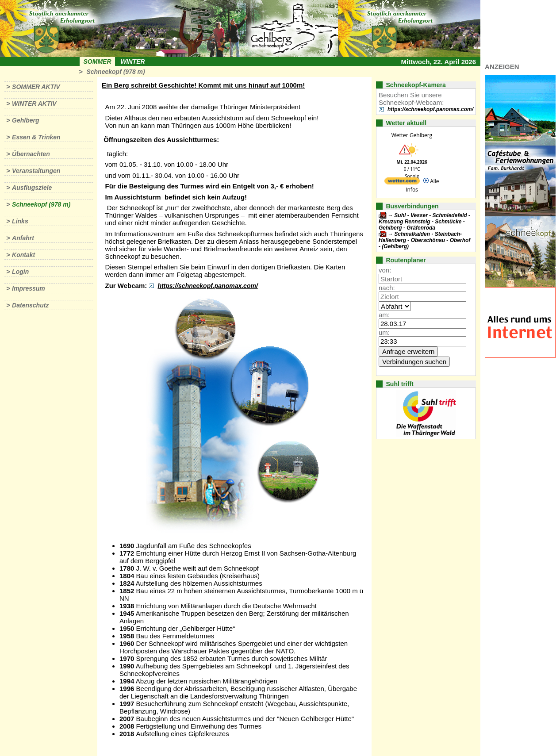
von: (385, 270)
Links (20, 221)
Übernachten (31, 154)
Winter (132, 61)
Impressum (29, 288)
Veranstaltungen (36, 171)
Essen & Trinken (36, 137)
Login (20, 272)
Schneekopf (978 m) (115, 72)
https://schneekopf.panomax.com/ (207, 286)
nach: (387, 288)
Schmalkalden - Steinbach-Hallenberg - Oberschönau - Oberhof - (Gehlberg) (424, 240)
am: (384, 315)
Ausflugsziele (32, 188)
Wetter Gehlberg (412, 135)
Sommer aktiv (36, 87)
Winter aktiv (34, 104)
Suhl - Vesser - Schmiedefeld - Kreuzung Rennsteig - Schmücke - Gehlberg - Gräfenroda (424, 222)
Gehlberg (25, 120)
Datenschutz (30, 305)
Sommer (98, 61)
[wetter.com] (402, 182)
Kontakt (23, 255)
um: (384, 332)
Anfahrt (23, 238)
